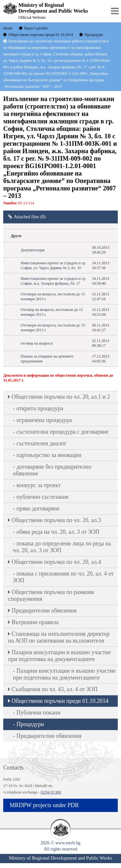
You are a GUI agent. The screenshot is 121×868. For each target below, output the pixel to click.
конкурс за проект (39, 485)
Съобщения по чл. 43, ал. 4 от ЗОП (55, 689)
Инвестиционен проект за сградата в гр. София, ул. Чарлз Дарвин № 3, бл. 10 (53, 265)
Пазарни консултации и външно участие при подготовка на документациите (59, 656)
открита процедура (40, 408)
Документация (33, 250)
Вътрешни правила (35, 622)
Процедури (30, 724)
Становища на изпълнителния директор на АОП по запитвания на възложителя (59, 637)
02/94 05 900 (51, 792)
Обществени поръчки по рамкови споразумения (51, 595)
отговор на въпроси (37, 343)
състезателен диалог (41, 443)
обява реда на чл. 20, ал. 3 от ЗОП (58, 532)
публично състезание (43, 497)
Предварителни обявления (44, 611)
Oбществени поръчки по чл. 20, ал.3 (56, 520)
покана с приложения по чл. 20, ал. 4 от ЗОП (63, 577)
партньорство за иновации (49, 455)
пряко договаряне (38, 508)
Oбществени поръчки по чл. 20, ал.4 (56, 562)
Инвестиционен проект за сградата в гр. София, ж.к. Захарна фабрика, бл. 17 (53, 281)
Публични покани (38, 713)
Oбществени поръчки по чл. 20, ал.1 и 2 (61, 397)
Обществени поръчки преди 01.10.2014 (60, 701)
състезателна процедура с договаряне (62, 432)
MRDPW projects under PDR (44, 805)
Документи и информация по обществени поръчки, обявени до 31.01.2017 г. (58, 378)
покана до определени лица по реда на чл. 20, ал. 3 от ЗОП (62, 547)
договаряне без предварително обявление (52, 470)
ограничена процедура (44, 420)
